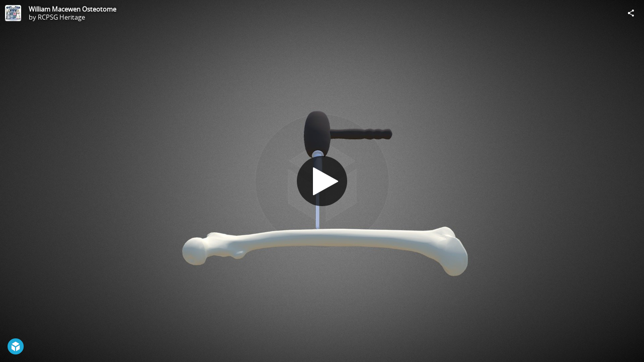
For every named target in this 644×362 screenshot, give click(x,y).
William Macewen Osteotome (72, 9)
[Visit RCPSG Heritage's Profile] (13, 13)
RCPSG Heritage (61, 17)
